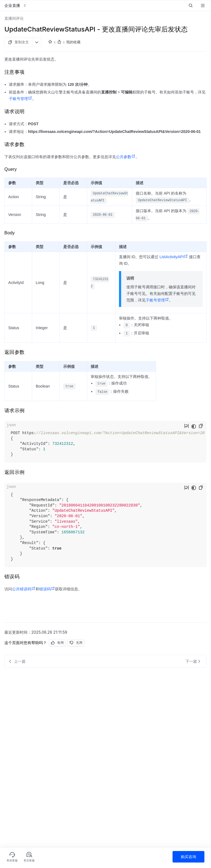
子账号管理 (20, 99)
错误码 (47, 589)
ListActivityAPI (174, 257)
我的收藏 (73, 42)
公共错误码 (24, 589)
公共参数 (126, 157)
